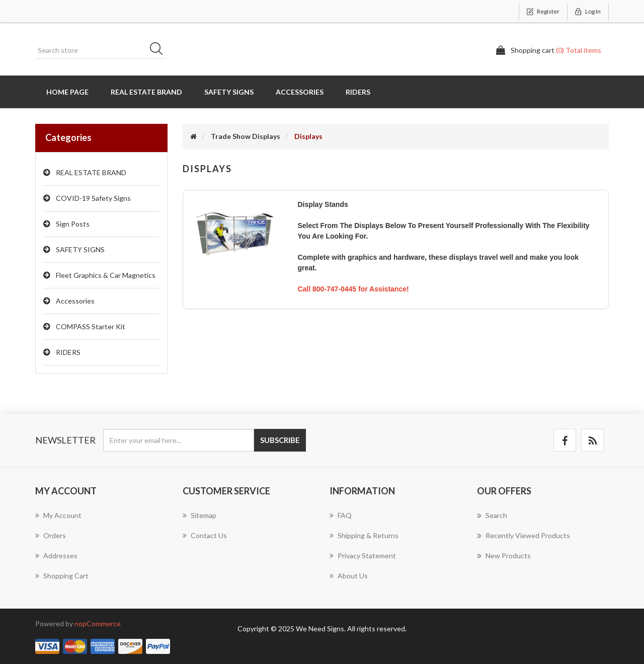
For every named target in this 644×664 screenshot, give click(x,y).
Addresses (56, 556)
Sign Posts (73, 224)
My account (58, 515)
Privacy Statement (363, 556)
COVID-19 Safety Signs (93, 198)
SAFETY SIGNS (80, 249)
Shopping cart (62, 576)
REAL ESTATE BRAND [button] (146, 92)
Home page (67, 92)
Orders (51, 535)
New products (504, 556)
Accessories (75, 301)
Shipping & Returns (364, 535)
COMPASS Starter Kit (91, 326)
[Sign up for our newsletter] (179, 440)
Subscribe (280, 440)
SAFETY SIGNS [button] (229, 92)
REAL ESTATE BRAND (91, 172)
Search (159, 50)
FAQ (341, 515)
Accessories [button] (300, 92)
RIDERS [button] (358, 92)
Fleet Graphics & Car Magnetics (106, 275)
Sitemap (199, 515)
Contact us (205, 535)
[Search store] (101, 50)
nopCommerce (98, 623)
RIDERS (68, 352)
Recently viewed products (524, 536)
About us (349, 576)
